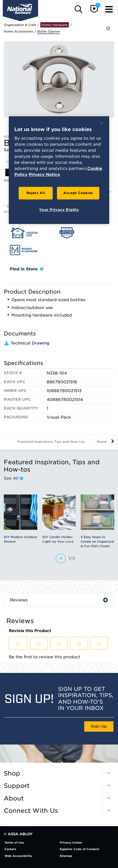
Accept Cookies (78, 193)
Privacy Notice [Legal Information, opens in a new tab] (44, 175)
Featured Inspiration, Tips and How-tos (51, 442)
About (14, 798)
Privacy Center (71, 843)
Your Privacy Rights (59, 210)
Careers (10, 849)
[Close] (102, 123)
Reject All (36, 193)
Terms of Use (14, 843)
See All (13, 478)
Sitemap (66, 856)
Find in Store (27, 269)
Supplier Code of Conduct (80, 849)
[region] (59, 170)
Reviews (19, 600)
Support (17, 786)
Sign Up (99, 726)
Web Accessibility (18, 856)
